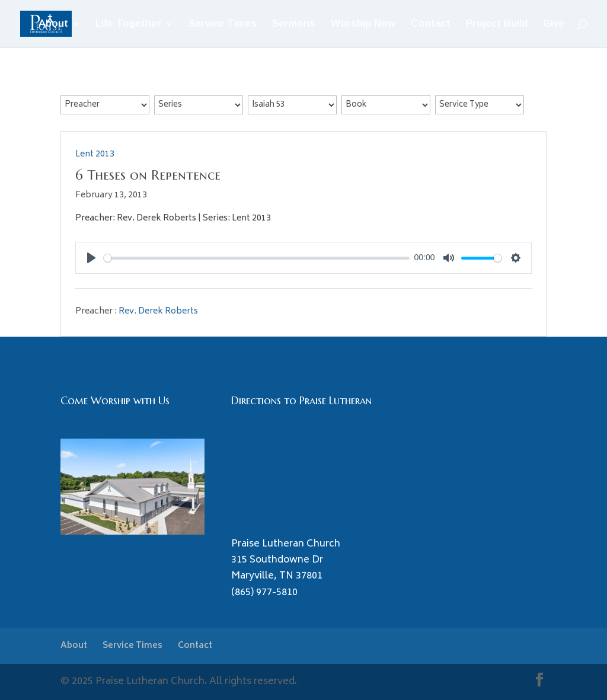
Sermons (294, 24)
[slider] (257, 258)
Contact (431, 24)
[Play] (91, 258)
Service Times (223, 24)
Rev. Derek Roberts (158, 311)
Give (554, 24)
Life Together (128, 24)
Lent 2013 (95, 154)
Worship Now (363, 24)
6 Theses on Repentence (148, 175)
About (53, 24)
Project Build (497, 24)
